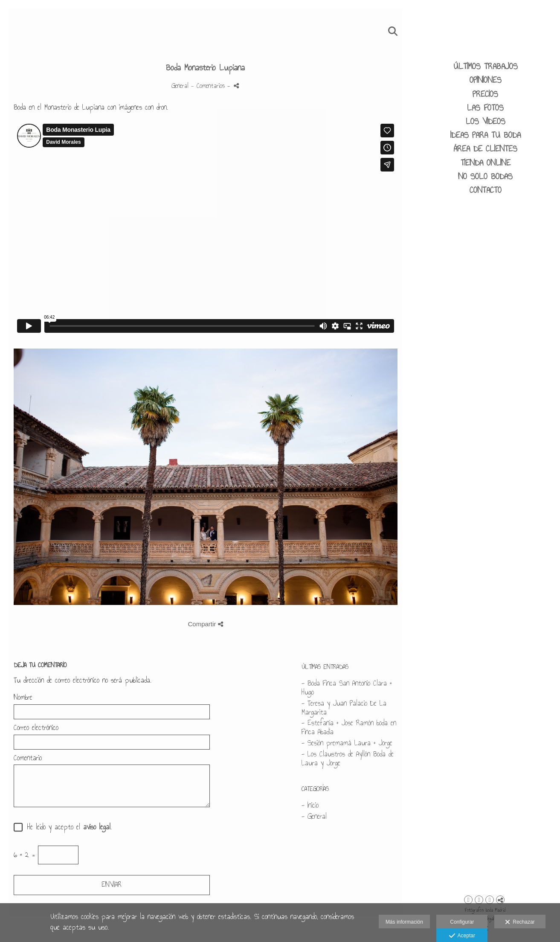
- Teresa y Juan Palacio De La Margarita (344, 708)
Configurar (462, 922)
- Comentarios (209, 86)
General (180, 86)
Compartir (205, 624)
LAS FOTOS (485, 108)
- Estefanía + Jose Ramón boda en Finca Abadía (349, 727)
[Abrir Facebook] (479, 900)
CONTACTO (486, 190)
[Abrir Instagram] (468, 900)
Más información (404, 922)
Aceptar (462, 936)
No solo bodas (485, 176)
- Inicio (310, 805)
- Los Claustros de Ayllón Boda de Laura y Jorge (348, 759)
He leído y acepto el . (67, 827)
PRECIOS (485, 94)
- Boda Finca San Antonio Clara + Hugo (347, 688)
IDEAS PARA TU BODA (486, 135)
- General (314, 816)
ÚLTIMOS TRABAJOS (486, 66)
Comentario (28, 758)
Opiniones (486, 80)
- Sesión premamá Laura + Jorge (347, 743)
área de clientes (485, 148)
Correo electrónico (36, 728)
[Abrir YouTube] (490, 900)
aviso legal (97, 827)
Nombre (23, 698)
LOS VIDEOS (486, 121)
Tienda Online (486, 163)
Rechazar (520, 922)
